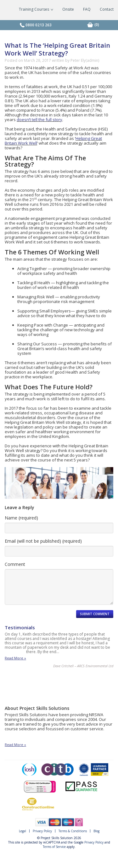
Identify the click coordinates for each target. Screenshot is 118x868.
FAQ (87, 9)
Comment (15, 564)
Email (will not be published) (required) (43, 541)
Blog (96, 831)
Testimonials (20, 627)
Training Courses (36, 9)
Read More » (15, 658)
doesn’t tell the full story (39, 120)
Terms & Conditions (73, 831)
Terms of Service (54, 847)
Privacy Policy (42, 831)
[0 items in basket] (97, 25)
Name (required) (21, 518)
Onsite (68, 9)
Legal (22, 831)
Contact (107, 9)
